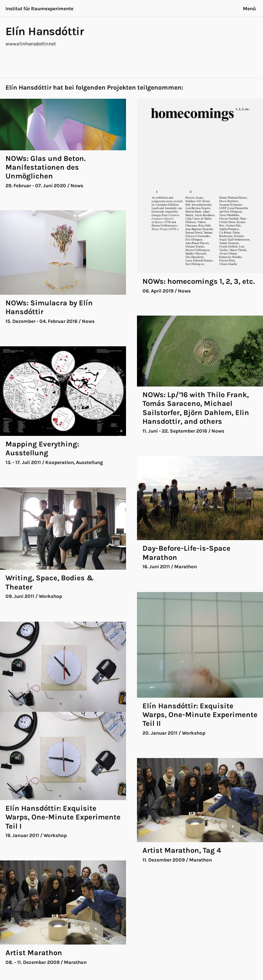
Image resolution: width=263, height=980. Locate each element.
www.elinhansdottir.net (31, 44)
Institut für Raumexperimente (39, 9)
